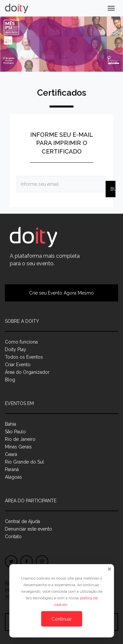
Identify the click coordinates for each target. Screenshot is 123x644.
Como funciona (21, 342)
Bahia (10, 424)
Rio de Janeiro (20, 439)
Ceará (11, 454)
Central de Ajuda (22, 521)
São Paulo (15, 432)
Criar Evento (18, 365)
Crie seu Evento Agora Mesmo (61, 293)
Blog (10, 380)
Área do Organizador (27, 372)
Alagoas (13, 477)
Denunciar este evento (29, 529)
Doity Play (16, 349)
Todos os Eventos (24, 357)
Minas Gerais (18, 447)
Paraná (12, 469)
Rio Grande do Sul (24, 462)
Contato (13, 537)
